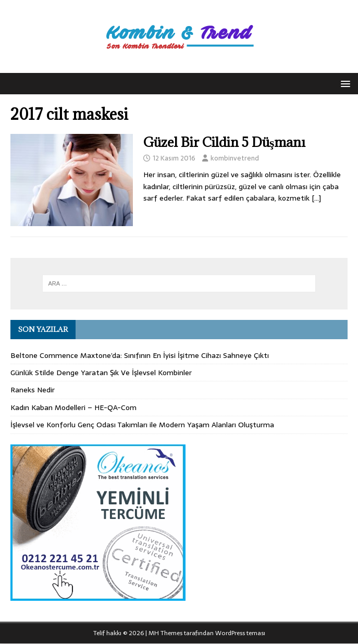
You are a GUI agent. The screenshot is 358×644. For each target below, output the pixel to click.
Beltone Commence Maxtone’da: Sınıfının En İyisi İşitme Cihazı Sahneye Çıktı (140, 355)
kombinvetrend (235, 158)
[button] (344, 83)
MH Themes (165, 633)
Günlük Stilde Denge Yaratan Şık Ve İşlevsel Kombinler (101, 373)
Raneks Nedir (33, 390)
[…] (316, 198)
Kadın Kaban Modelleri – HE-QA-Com (73, 407)
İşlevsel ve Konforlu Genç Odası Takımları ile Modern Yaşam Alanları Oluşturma (142, 425)
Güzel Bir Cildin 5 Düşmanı (224, 142)
